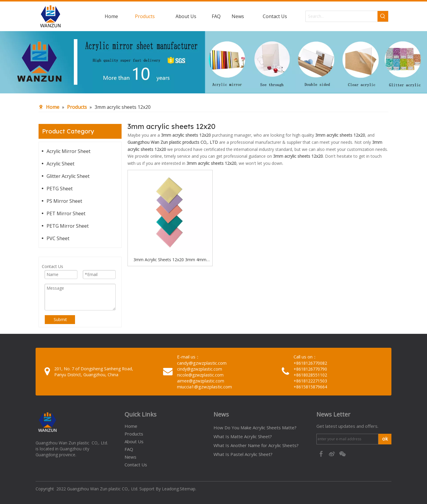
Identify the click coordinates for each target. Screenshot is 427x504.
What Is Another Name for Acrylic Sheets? (256, 445)
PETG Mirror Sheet (68, 226)
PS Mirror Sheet (64, 201)
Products (134, 434)
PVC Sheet (58, 238)
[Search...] (342, 16)
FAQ (129, 449)
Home (131, 426)
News (130, 457)
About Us (134, 441)
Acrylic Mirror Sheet (68, 151)
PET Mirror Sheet (66, 213)
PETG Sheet (60, 189)
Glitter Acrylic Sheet (68, 176)
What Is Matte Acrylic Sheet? (243, 436)
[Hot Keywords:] (383, 16)
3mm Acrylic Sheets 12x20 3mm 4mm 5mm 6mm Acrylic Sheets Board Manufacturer (170, 260)
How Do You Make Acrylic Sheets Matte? (255, 428)
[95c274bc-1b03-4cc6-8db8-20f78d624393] (213, 62)
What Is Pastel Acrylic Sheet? (243, 454)
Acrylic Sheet (60, 164)
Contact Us (136, 465)
